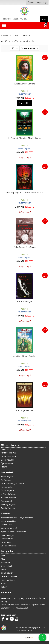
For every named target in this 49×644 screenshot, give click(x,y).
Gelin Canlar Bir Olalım (25, 247)
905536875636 (22, 608)
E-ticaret (20, 637)
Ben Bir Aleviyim (24, 302)
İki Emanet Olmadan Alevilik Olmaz (25, 138)
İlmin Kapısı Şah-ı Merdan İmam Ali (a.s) (24, 193)
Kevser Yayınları (24, 94)
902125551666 (7, 608)
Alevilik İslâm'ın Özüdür (24, 356)
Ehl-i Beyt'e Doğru (25, 411)
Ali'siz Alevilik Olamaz (25, 84)
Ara (44, 19)
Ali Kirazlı (24, 91)
